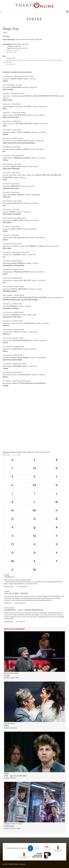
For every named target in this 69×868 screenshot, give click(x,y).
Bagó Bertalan (41, 238)
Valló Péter (41, 272)
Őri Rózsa (35, 263)
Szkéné (6, 774)
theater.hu (22, 864)
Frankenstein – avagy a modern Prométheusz (24, 610)
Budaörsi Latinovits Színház (13, 824)
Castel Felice (17, 349)
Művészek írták (9, 608)
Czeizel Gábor (44, 124)
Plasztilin (17, 366)
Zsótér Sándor (33, 332)
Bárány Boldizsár (18, 263)
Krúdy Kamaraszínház (11, 673)
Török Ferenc (42, 280)
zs (35, 570)
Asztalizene (15, 315)
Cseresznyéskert (24, 375)
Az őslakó (28, 106)
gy (34, 485)
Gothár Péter (43, 340)
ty (12, 544)
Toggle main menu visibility (1, 12)
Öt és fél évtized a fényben (16, 594)
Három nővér (23, 141)
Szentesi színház (10, 723)
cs (34, 468)
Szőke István (55, 246)
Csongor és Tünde (22, 149)
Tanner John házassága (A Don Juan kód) (29, 297)
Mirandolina (17, 87)
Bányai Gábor (43, 107)
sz (35, 536)
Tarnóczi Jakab (39, 115)
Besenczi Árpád (33, 166)
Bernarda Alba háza (24, 123)
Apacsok (27, 280)
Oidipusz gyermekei (21, 272)
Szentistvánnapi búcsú (22, 340)
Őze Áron (33, 79)
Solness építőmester (20, 289)
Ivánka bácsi (9, 826)
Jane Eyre (18, 332)
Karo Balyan (14, 728)
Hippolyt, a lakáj (37, 246)
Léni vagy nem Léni (21, 237)
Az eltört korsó (21, 115)
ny (35, 511)
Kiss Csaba (39, 289)
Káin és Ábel (16, 229)
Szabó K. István (15, 678)
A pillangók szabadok (22, 158)
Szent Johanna (18, 195)
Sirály (7, 726)
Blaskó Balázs (36, 195)
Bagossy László (32, 315)
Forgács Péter (40, 141)
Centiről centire (16, 79)
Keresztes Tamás (15, 828)
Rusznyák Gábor (41, 358)
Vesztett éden (18, 220)
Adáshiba (17, 255)
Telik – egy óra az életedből (15, 776)
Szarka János (42, 158)
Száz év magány (24, 132)
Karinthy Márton (59, 298)
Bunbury (14, 306)
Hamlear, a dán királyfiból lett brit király (42, 96)
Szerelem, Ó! (18, 203)
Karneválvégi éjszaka (20, 357)
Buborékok (16, 186)
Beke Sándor (40, 149)
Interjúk (7, 575)
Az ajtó (7, 675)
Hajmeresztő (16, 166)
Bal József (23, 178)
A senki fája (9, 577)
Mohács (13, 212)
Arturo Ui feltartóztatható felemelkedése (29, 383)
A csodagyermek (28, 323)
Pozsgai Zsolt (33, 87)
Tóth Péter (13, 778)
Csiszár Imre (31, 186)
